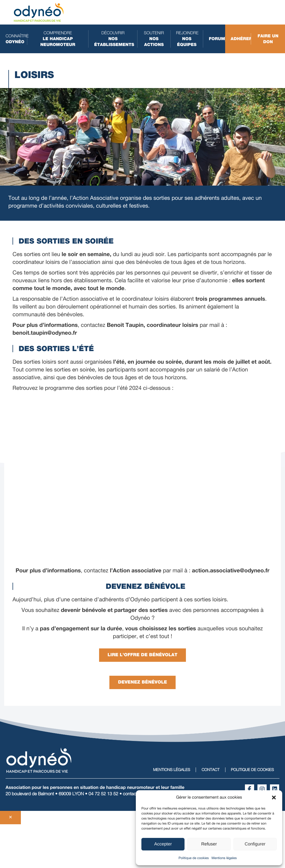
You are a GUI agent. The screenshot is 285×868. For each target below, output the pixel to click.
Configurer (255, 844)
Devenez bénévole (142, 682)
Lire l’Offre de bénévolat (143, 655)
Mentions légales (224, 858)
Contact (210, 770)
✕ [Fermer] (10, 817)
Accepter (163, 844)
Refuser (209, 844)
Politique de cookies (194, 858)
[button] (274, 798)
